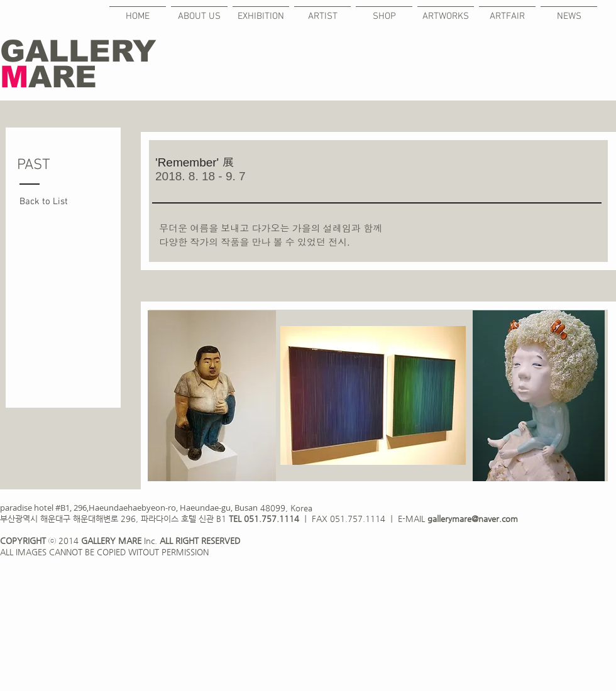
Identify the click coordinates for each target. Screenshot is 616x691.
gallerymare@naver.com (473, 519)
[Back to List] (51, 202)
